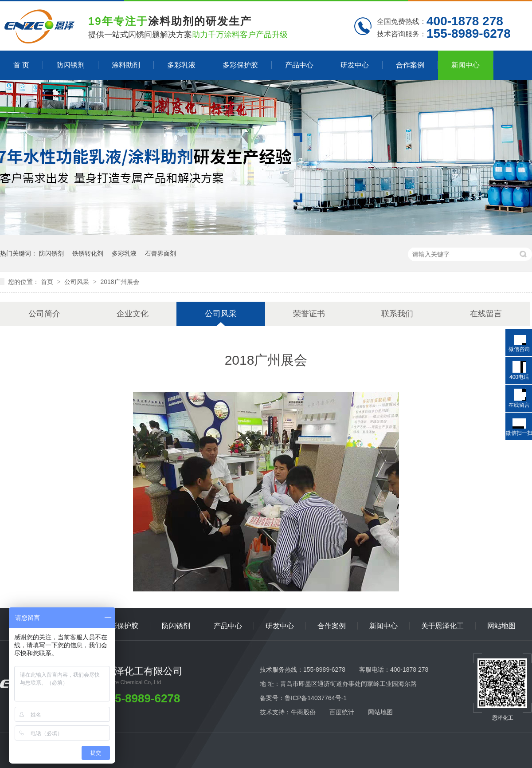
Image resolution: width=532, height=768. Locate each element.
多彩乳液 (181, 65)
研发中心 (355, 65)
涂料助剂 (126, 65)
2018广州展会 (119, 282)
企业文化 (133, 314)
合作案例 (410, 65)
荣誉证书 (309, 314)
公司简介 (44, 314)
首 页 (21, 65)
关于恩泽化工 (442, 626)
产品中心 (299, 65)
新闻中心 (465, 65)
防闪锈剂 (70, 65)
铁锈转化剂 (88, 253)
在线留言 (486, 314)
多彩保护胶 (240, 65)
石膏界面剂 (160, 253)
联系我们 (397, 314)
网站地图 (501, 626)
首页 (48, 282)
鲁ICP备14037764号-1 (316, 698)
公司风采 (78, 282)
